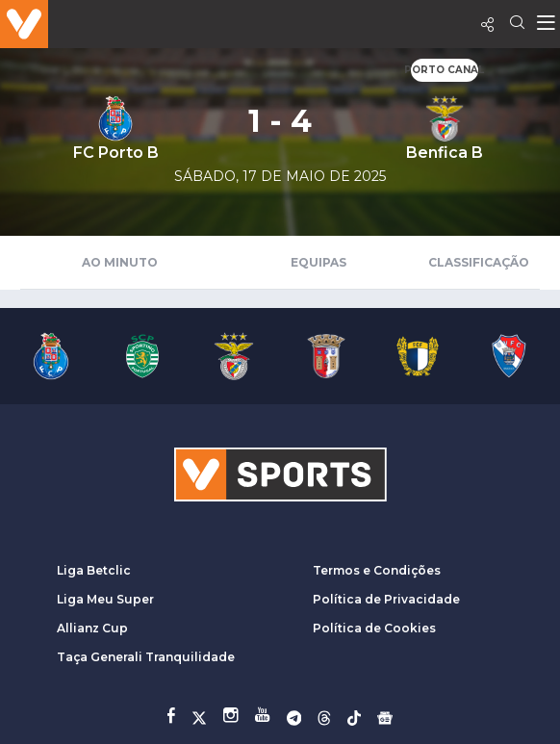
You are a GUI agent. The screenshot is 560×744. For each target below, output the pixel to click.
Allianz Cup (92, 628)
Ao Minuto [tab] (120, 262)
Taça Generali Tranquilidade (146, 657)
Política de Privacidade (386, 599)
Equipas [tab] (318, 262)
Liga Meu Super (105, 599)
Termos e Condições (377, 570)
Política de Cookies (374, 628)
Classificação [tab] (479, 262)
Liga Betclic (94, 570)
